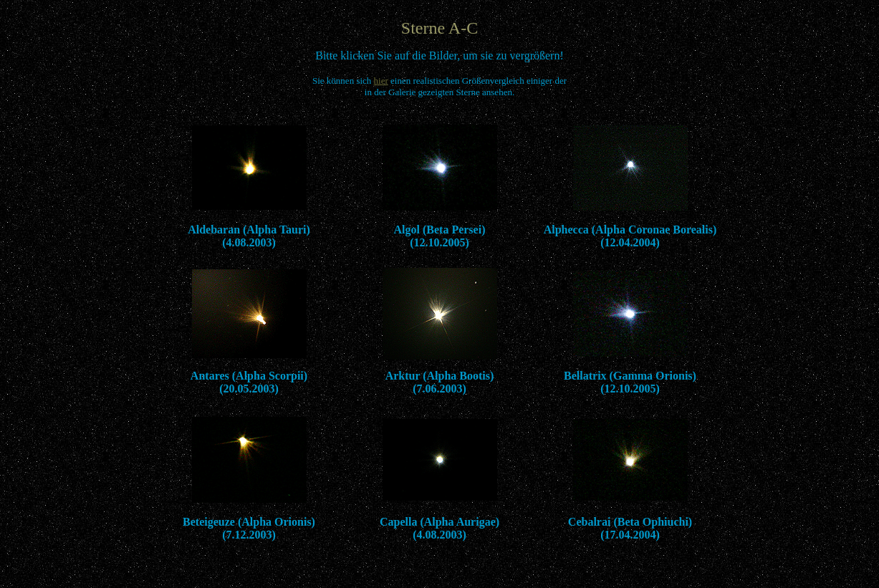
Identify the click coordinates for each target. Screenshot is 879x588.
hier (381, 81)
